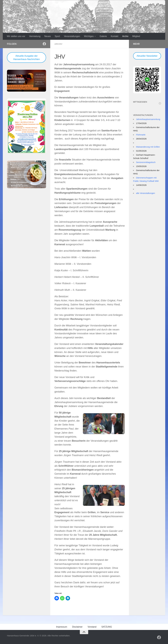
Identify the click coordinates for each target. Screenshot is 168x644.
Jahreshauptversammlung (148, 119)
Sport (57, 36)
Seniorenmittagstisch (146, 162)
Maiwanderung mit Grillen (148, 147)
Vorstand (92, 627)
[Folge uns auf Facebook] (44, 44)
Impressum (62, 627)
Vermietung (35, 36)
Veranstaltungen (72, 36)
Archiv (125, 36)
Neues (48, 36)
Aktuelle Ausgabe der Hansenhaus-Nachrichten (27, 58)
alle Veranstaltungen (146, 193)
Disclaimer (77, 627)
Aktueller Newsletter (147, 56)
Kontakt (115, 36)
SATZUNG (107, 627)
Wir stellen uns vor (16, 36)
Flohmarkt (141, 135)
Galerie (103, 36)
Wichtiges (89, 36)
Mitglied (136, 36)
